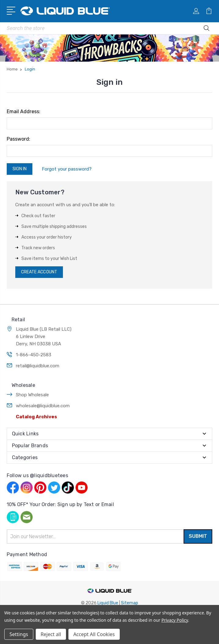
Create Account (39, 272)
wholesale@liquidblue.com (43, 406)
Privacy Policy (175, 620)
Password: (18, 139)
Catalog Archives (36, 417)
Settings (19, 634)
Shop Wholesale (32, 395)
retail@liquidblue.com (38, 366)
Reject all (51, 634)
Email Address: (24, 112)
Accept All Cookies (94, 634)
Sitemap (130, 603)
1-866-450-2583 (34, 355)
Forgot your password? (67, 169)
